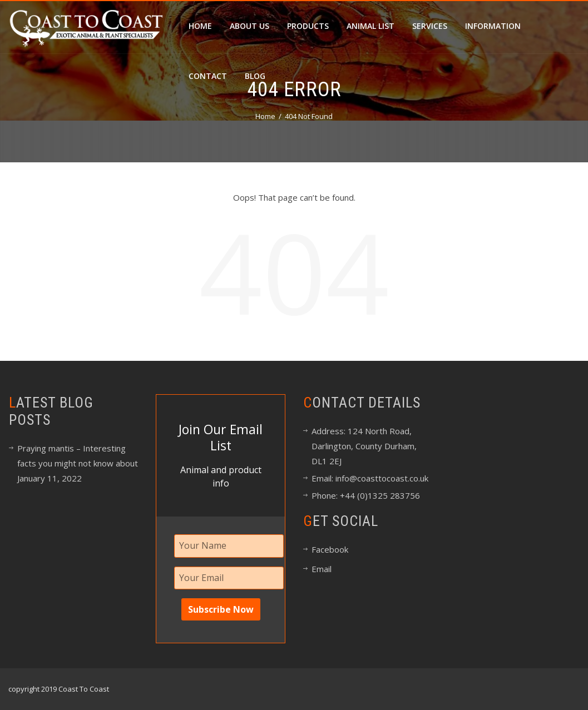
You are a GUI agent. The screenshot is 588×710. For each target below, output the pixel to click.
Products (308, 26)
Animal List (370, 26)
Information (493, 26)
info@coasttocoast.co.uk (381, 478)
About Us (249, 26)
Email (322, 569)
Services (430, 26)
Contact (208, 76)
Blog (255, 76)
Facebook (330, 549)
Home (200, 26)
